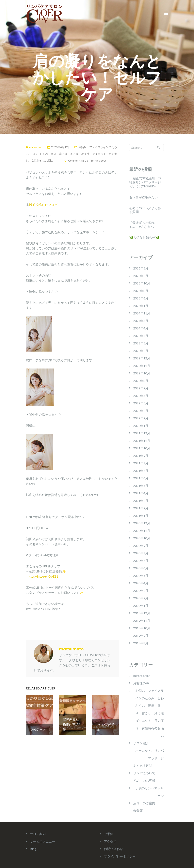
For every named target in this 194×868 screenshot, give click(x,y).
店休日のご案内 (144, 803)
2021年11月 (142, 441)
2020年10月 (142, 538)
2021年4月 (141, 493)
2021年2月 (141, 508)
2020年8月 (141, 553)
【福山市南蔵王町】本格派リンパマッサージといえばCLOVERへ (145, 182)
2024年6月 (141, 321)
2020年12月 (142, 523)
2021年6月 (141, 478)
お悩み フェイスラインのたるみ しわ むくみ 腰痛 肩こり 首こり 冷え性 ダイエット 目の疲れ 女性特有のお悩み (72, 154)
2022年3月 (141, 411)
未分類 (138, 810)
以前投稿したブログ (43, 205)
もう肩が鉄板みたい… (145, 197)
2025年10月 (142, 283)
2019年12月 (142, 613)
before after (141, 676)
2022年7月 (141, 388)
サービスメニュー (42, 841)
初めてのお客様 (144, 781)
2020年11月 (142, 531)
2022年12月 (142, 358)
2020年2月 (141, 598)
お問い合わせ (113, 849)
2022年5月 (141, 403)
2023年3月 (141, 351)
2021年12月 (142, 433)
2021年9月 (141, 456)
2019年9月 (141, 636)
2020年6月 (141, 568)
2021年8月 (141, 463)
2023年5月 (141, 343)
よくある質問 (143, 766)
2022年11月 (142, 366)
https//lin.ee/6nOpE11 (43, 576)
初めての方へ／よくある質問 (145, 210)
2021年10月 (142, 448)
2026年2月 (141, 276)
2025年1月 (141, 306)
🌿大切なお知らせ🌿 (144, 237)
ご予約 (109, 834)
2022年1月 (141, 426)
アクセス (110, 841)
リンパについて (144, 773)
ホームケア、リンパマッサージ (150, 754)
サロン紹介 (141, 743)
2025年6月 (141, 298)
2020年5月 (141, 576)
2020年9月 (141, 546)
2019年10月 (142, 628)
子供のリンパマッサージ (150, 792)
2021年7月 (141, 471)
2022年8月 (141, 381)
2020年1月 (141, 606)
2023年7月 (141, 336)
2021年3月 (141, 501)
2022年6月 (141, 396)
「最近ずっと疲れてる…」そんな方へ (143, 225)
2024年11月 (142, 313)
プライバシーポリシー (120, 856)
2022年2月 (141, 418)
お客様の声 (141, 683)
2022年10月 (142, 373)
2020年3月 (141, 591)
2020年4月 (141, 583)
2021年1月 (141, 516)
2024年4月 (141, 328)
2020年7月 (141, 561)
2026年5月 (141, 268)
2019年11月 (142, 621)
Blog (33, 849)
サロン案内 (38, 834)
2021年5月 (141, 486)
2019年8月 (141, 643)
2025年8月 (141, 291)
